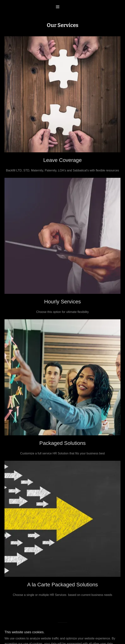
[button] (63, 7)
